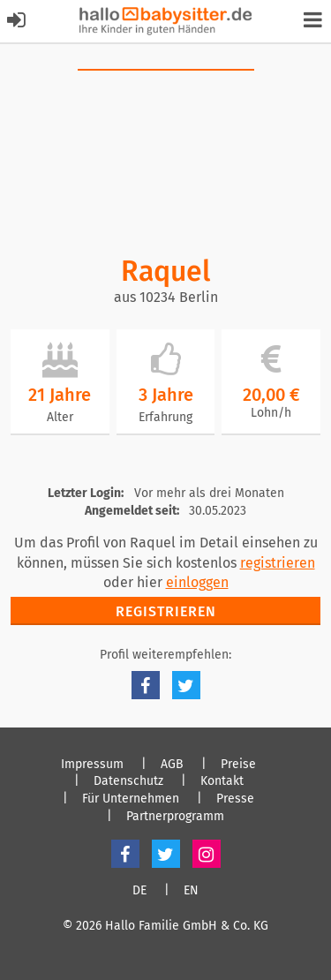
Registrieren (166, 611)
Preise (238, 765)
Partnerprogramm (175, 817)
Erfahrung (165, 417)
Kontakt (222, 781)
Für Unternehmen (131, 799)
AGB (172, 765)
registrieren (278, 563)
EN (191, 891)
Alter (60, 417)
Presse (235, 799)
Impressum (92, 765)
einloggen (197, 582)
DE (139, 891)
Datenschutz (128, 781)
